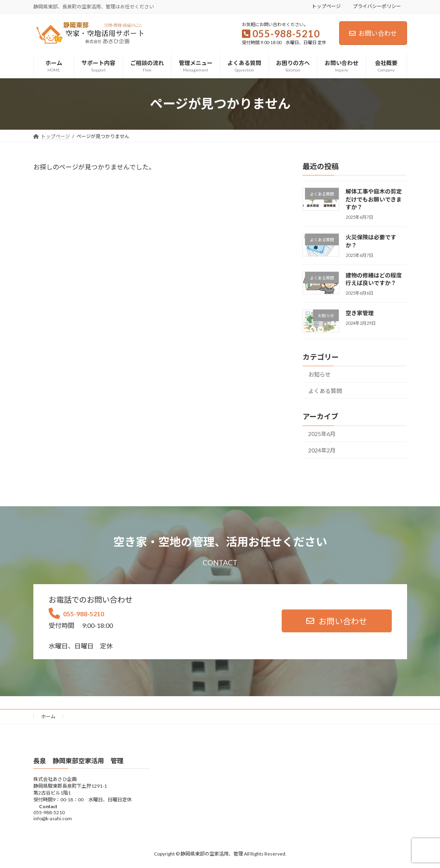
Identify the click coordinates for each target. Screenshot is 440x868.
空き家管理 (362, 313)
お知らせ (319, 374)
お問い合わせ (373, 33)
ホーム (48, 716)
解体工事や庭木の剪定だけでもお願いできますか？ (374, 199)
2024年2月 (322, 450)
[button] (337, 621)
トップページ (326, 6)
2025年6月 (322, 434)
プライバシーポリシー (377, 6)
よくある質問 (325, 390)
